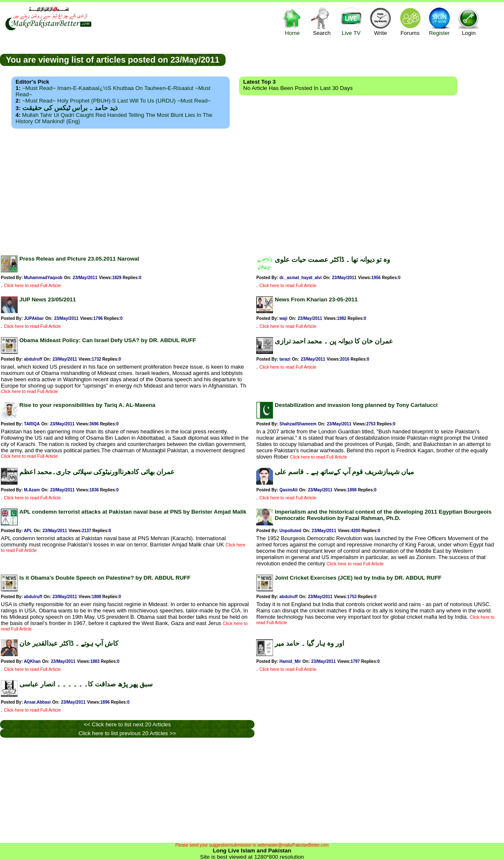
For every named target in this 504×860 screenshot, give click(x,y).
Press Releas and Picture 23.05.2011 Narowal (79, 259)
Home (292, 21)
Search (322, 21)
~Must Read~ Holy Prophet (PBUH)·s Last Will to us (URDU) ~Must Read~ (117, 101)
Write (381, 21)
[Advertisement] (252, 190)
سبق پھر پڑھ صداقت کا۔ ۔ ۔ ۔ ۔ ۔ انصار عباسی (86, 684)
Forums (410, 21)
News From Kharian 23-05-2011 (316, 299)
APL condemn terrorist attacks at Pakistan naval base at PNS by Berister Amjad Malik (133, 512)
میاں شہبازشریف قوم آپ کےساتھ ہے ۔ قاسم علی (344, 472)
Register (439, 21)
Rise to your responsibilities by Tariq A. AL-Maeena (87, 405)
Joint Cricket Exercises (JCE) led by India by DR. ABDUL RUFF (358, 578)
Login (469, 21)
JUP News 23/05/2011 (48, 299)
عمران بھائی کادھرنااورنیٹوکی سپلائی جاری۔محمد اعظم (97, 472)
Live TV (351, 21)
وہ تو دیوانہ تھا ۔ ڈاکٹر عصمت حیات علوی (332, 260)
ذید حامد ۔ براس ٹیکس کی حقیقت (70, 108)
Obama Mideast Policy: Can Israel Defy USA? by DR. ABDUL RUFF (108, 340)
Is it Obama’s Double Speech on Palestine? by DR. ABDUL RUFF (105, 578)
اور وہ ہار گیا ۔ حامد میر (309, 643)
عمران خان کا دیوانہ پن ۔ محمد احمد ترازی (334, 341)
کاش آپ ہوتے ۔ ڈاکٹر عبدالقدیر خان (69, 643)
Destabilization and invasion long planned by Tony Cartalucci (356, 405)
